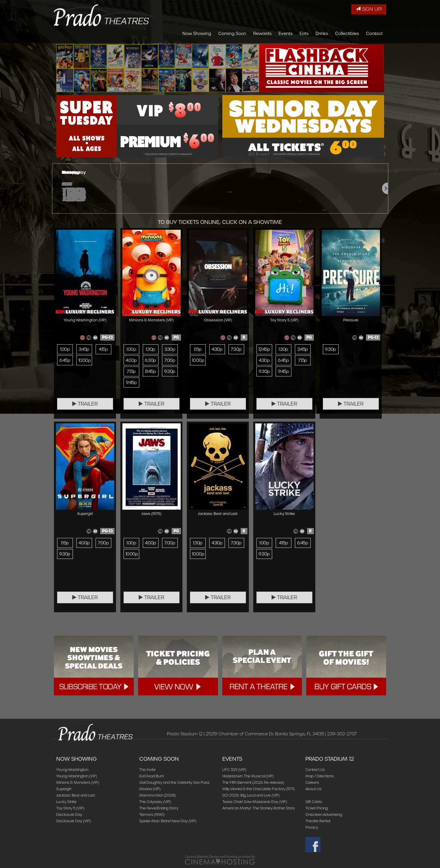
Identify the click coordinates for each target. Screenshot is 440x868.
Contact (374, 34)
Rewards (262, 34)
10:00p (85, 360)
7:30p (236, 349)
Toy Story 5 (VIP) (70, 808)
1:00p (65, 349)
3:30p (170, 349)
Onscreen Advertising (324, 814)
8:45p (151, 371)
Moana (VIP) (150, 789)
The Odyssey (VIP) (155, 802)
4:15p (103, 349)
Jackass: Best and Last (76, 795)
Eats (304, 34)
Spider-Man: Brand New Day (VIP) (168, 821)
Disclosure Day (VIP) (74, 821)
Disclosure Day (69, 814)
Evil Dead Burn (152, 776)
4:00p (131, 360)
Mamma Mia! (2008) (157, 795)
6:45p (65, 360)
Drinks (322, 34)
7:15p (131, 371)
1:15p (198, 349)
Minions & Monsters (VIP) (78, 782)
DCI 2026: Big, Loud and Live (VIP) (251, 795)
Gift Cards (314, 802)
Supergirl (64, 789)
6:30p (150, 360)
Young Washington (72, 770)
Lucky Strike (66, 802)
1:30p (150, 349)
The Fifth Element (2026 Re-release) (253, 782)
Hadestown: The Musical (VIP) (248, 776)
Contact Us (315, 770)
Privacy (312, 827)
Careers (312, 782)
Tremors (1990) (152, 814)
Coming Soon (232, 34)
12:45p (264, 349)
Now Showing (197, 34)
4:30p (217, 349)
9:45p (131, 383)
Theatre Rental (318, 821)
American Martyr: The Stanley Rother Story (259, 808)
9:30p (170, 371)
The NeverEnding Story (159, 808)
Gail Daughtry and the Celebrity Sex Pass (174, 782)
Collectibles (347, 34)
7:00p (170, 360)
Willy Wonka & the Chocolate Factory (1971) (258, 789)
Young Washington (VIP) (77, 776)
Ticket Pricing (317, 808)
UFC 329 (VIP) (234, 770)
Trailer (85, 404)
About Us (313, 789)
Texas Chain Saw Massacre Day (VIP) (255, 802)
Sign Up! (369, 9)
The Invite (147, 770)
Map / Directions (320, 776)
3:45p (84, 349)
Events (286, 34)
